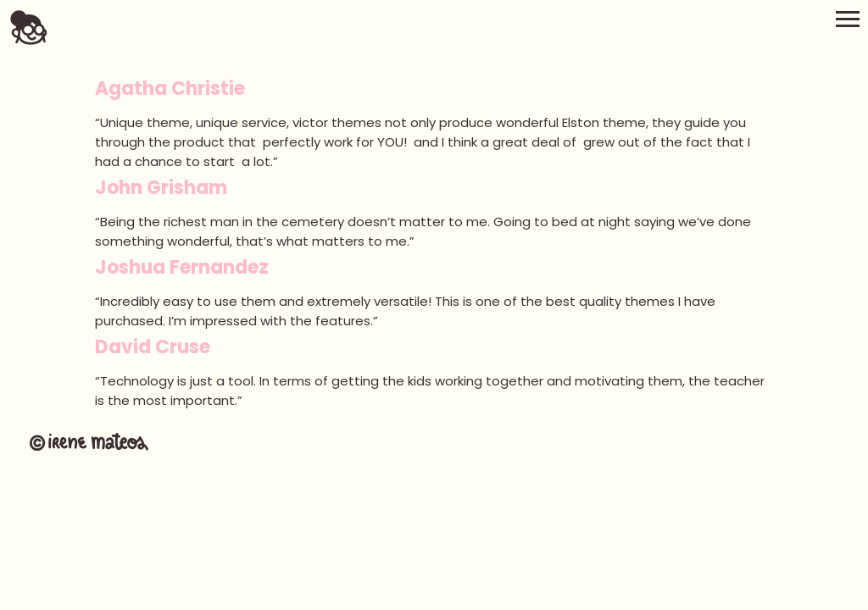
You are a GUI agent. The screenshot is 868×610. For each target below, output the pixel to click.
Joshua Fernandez (182, 267)
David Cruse (153, 347)
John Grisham (161, 188)
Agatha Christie (170, 89)
